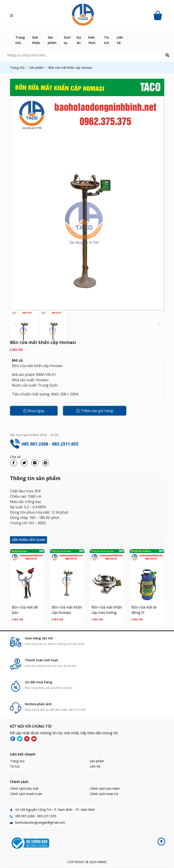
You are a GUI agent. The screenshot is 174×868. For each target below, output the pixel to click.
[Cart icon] (158, 16)
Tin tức (107, 40)
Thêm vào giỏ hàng (95, 411)
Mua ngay (34, 411)
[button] (12, 16)
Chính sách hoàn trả (104, 794)
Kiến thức (92, 40)
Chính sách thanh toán (26, 794)
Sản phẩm (52, 40)
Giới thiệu (36, 40)
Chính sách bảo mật (24, 788)
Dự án (79, 40)
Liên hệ (120, 40)
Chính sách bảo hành (105, 788)
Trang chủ (20, 40)
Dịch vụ (67, 40)
